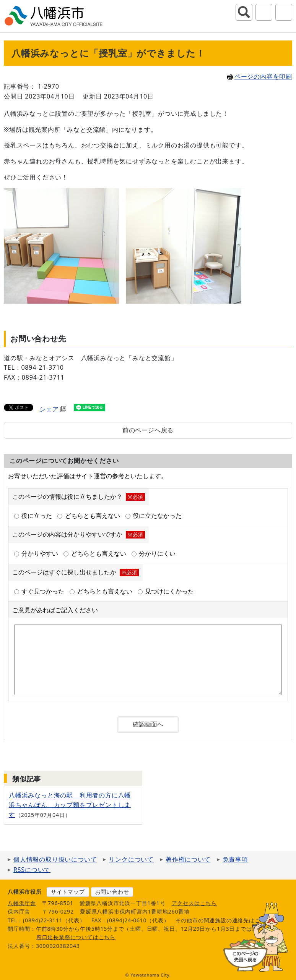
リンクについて (131, 859)
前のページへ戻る (148, 430)
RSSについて (32, 870)
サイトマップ (68, 892)
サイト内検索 (244, 12)
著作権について (188, 859)
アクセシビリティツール (264, 12)
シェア (53, 409)
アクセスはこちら (194, 903)
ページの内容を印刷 (259, 76)
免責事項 (235, 859)
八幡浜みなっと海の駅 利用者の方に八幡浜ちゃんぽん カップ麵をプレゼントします (70, 805)
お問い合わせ (112, 892)
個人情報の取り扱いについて (55, 859)
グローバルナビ (284, 12)
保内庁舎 (19, 911)
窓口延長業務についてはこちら (76, 937)
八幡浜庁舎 (22, 903)
